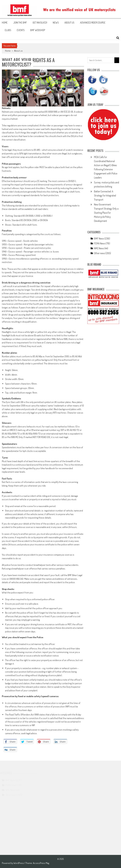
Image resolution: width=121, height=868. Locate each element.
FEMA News (100, 243)
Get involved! (40, 23)
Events (21, 30)
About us (69, 23)
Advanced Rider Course (93, 23)
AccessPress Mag (41, 863)
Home (5, 23)
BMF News (99, 239)
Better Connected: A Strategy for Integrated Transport (105, 195)
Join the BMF (20, 23)
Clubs (8, 30)
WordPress (19, 863)
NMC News (99, 248)
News (56, 23)
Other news (99, 253)
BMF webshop (38, 30)
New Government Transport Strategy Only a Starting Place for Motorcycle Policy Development (106, 213)
